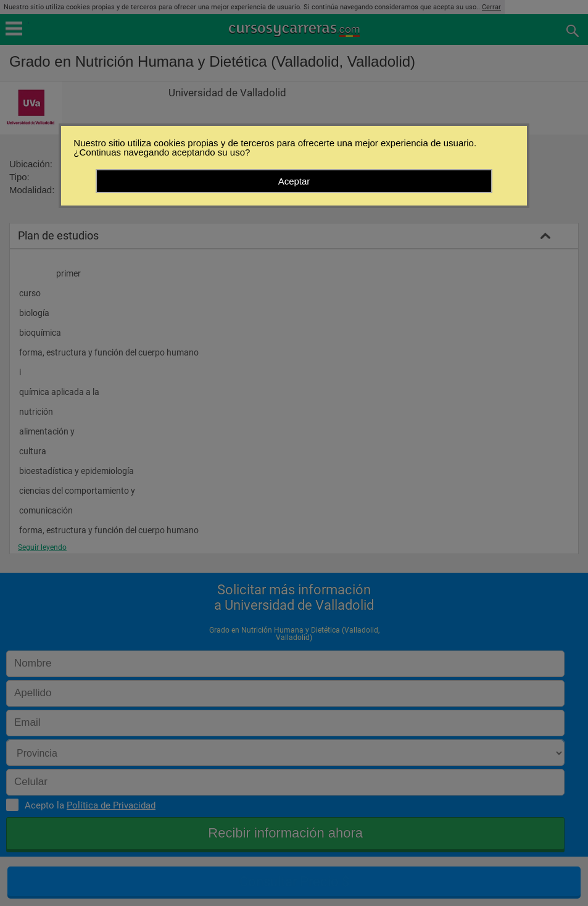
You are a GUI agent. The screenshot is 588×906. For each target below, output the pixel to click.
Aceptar (294, 181)
